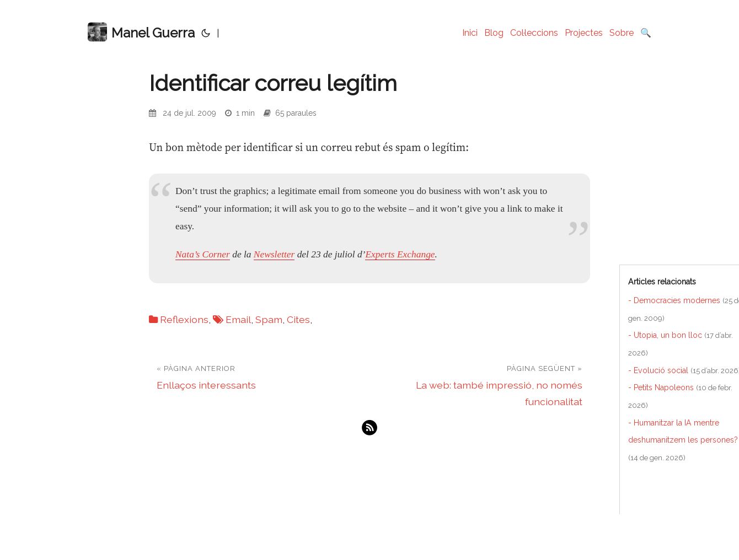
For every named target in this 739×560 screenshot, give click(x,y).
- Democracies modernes (674, 300)
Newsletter (274, 254)
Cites (298, 319)
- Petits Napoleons (661, 387)
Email (238, 319)
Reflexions (184, 319)
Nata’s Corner (203, 254)
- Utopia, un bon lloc (665, 335)
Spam (269, 319)
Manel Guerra (141, 32)
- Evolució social (658, 370)
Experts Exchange (400, 254)
